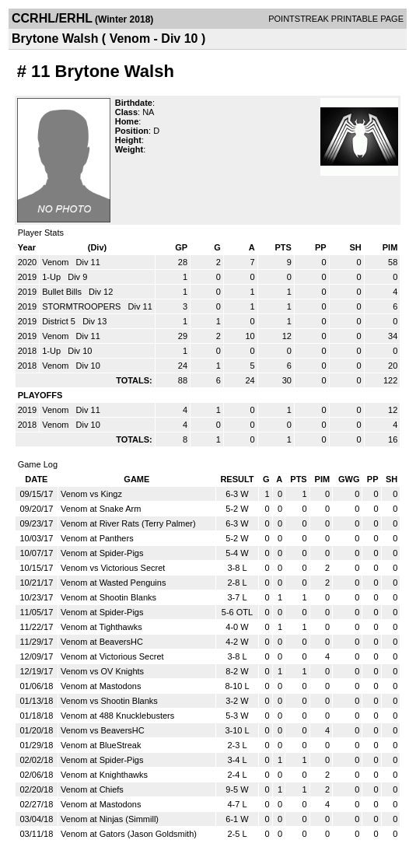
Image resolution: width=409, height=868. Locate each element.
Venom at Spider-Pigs (102, 553)
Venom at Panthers (97, 538)
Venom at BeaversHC (102, 642)
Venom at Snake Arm (101, 509)
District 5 (60, 321)
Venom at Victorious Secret (112, 656)
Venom (56, 262)
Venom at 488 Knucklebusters (117, 716)
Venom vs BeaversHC (103, 730)
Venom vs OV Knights (102, 671)
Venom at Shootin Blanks (108, 597)
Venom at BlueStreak (101, 745)
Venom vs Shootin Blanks (109, 701)
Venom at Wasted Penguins (113, 583)
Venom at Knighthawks (104, 775)
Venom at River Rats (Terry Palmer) (128, 523)
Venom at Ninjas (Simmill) (110, 819)
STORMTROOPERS (82, 306)
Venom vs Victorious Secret (113, 568)
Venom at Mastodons (101, 686)
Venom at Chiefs (92, 789)
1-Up (52, 277)
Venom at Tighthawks (101, 627)
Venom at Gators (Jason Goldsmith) (129, 834)
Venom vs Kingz (91, 494)
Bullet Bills (63, 292)
